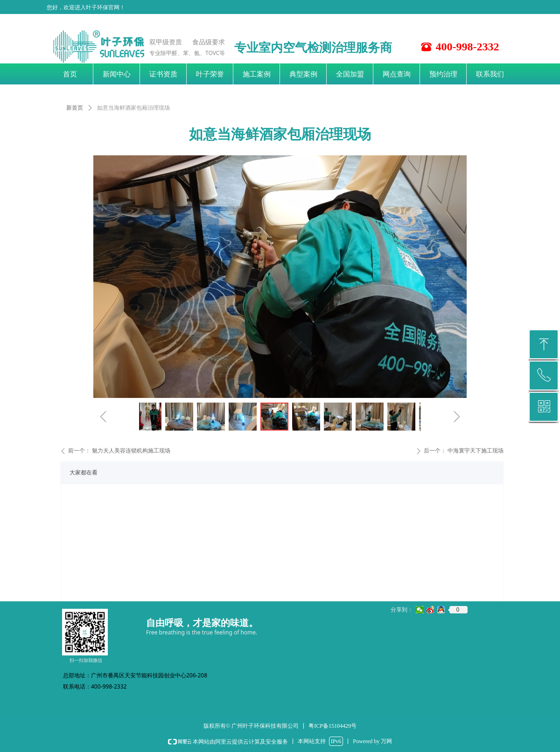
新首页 (75, 108)
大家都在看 (84, 473)
